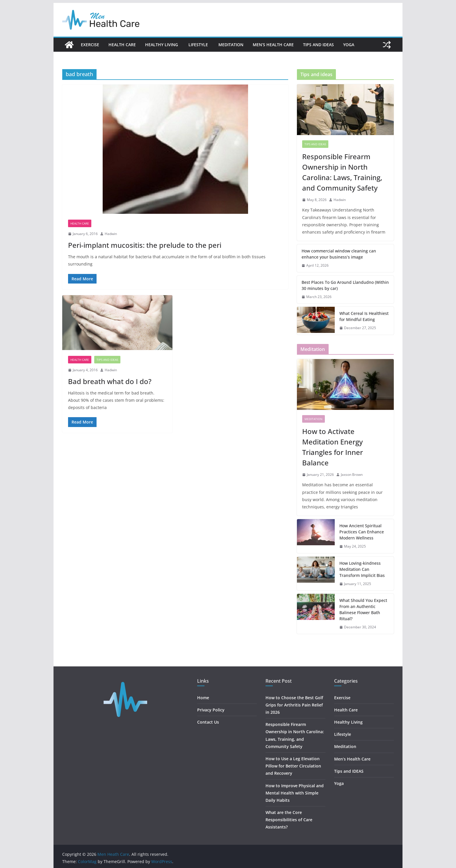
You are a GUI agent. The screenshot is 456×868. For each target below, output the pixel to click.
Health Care (122, 45)
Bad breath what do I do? (110, 381)
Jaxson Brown (352, 475)
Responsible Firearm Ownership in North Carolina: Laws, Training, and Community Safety (342, 172)
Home (203, 698)
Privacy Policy (211, 710)
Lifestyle (199, 45)
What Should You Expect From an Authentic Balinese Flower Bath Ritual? (363, 609)
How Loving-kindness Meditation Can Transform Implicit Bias (362, 569)
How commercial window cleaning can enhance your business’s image (339, 254)
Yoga (349, 45)
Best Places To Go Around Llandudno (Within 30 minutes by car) (345, 285)
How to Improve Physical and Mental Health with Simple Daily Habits (295, 793)
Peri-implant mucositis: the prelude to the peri (145, 245)
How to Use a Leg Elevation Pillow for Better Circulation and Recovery (293, 766)
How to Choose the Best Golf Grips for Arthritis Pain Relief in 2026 (294, 705)
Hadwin (111, 234)
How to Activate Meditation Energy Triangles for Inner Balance (333, 447)
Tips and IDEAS (318, 45)
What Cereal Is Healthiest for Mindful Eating (364, 316)
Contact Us (208, 722)
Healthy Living (162, 45)
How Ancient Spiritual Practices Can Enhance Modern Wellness (362, 532)
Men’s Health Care (273, 45)
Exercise (90, 45)
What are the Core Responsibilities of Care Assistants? (289, 820)
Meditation (231, 45)
